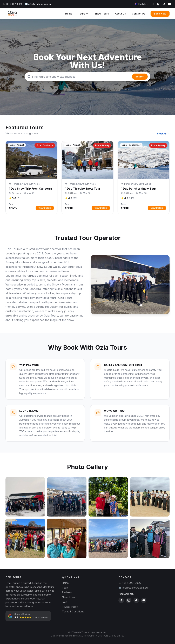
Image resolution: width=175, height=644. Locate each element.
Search (140, 77)
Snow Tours (102, 14)
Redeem (67, 592)
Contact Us (139, 14)
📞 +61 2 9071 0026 (13, 4)
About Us (120, 14)
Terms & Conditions (73, 611)
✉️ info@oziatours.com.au (38, 4)
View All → (163, 134)
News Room (69, 597)
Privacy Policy (70, 607)
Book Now (160, 14)
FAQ (64, 602)
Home (69, 14)
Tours (83, 14)
